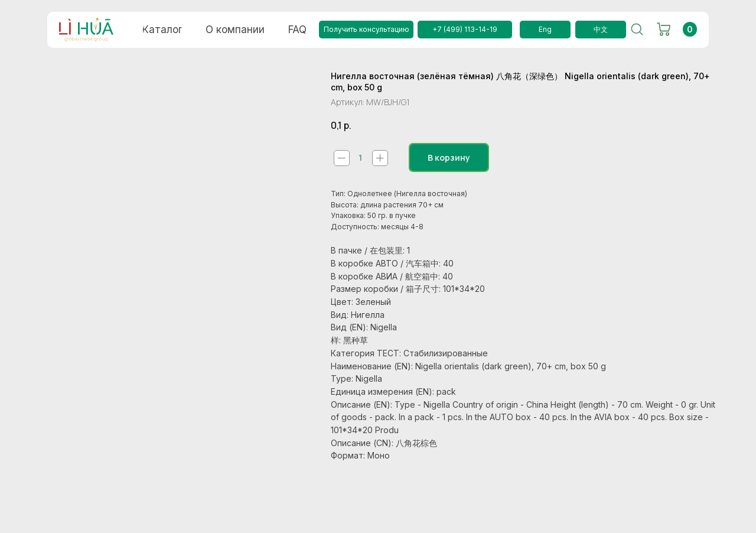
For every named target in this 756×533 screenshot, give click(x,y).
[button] (366, 30)
